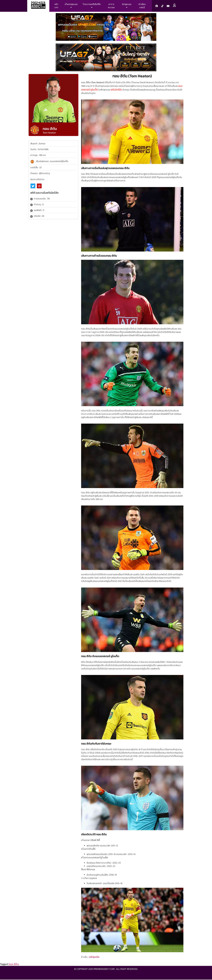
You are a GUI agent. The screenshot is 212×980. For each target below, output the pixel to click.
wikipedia (94, 957)
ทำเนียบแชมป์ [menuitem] (142, 6)
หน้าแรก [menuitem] (56, 6)
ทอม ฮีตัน (14, 964)
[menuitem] (71, 6)
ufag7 (115, 974)
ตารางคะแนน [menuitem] (111, 6)
